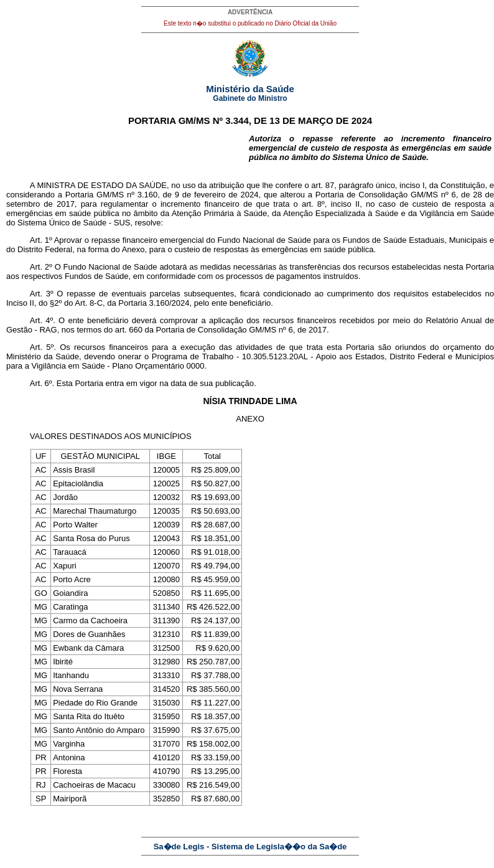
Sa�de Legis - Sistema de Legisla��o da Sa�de (250, 847)
